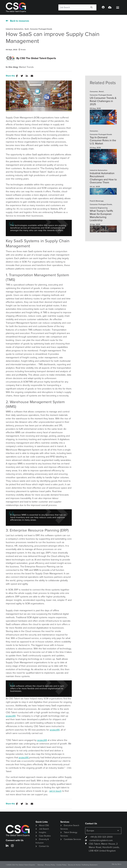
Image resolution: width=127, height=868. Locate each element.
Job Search (44, 829)
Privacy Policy (50, 865)
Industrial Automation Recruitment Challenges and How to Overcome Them (103, 178)
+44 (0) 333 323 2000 (101, 837)
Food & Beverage (97, 201)
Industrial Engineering (99, 208)
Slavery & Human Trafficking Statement (83, 865)
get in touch (55, 791)
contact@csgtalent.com (101, 840)
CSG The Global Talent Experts (38, 58)
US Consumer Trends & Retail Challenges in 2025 (103, 101)
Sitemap (41, 865)
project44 (11, 716)
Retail (101, 92)
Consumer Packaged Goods (41, 29)
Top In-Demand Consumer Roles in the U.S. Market (103, 141)
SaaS (27, 29)
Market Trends (26, 67)
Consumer (94, 92)
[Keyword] (73, 7)
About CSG (44, 825)
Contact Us (44, 846)
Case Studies (45, 836)
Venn (119, 864)
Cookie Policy (61, 865)
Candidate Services (72, 839)
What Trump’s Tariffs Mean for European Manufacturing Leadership (101, 216)
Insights (43, 832)
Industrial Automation (15, 29)
